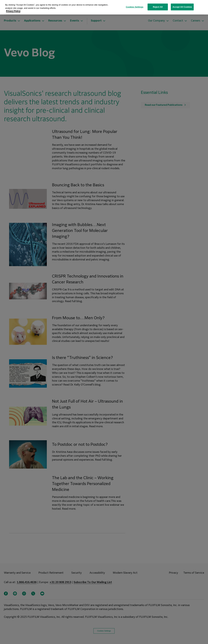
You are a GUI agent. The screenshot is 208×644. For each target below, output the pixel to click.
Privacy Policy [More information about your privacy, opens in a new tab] (13, 11)
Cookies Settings (135, 7)
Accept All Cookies (182, 7)
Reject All (158, 7)
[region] (104, 7)
